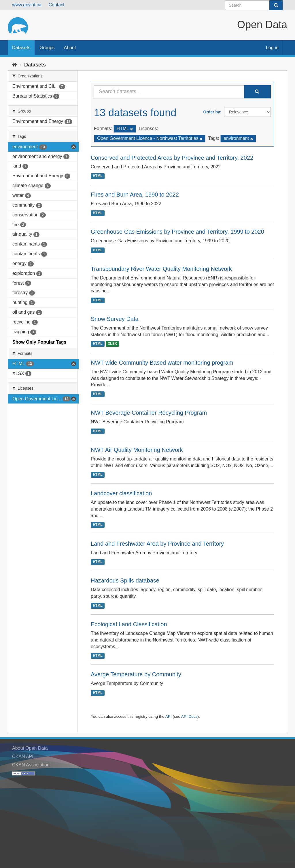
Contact (56, 5)
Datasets (21, 48)
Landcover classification (121, 493)
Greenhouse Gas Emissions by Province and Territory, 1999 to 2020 (177, 232)
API (169, 716)
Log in (272, 48)
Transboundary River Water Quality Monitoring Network (161, 269)
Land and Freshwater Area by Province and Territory (157, 544)
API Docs (189, 716)
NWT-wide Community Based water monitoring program (162, 363)
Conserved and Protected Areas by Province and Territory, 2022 (172, 158)
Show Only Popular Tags (39, 342)
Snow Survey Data (115, 319)
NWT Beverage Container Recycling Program (149, 413)
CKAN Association (31, 765)
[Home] (15, 65)
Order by (212, 112)
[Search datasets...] (169, 92)
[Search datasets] (254, 5)
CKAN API (23, 756)
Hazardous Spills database (125, 580)
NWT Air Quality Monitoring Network (137, 450)
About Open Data (30, 748)
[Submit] (276, 5)
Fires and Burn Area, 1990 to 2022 (135, 195)
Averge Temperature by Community (136, 674)
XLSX (112, 344)
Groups (47, 48)
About (70, 48)
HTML (98, 176)
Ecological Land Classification (129, 624)
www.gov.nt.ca (27, 5)
